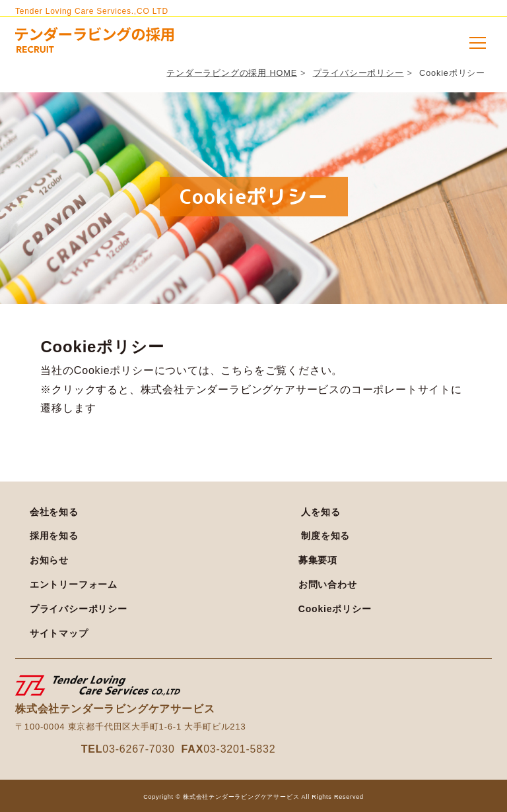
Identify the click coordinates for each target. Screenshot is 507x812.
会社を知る (54, 512)
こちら (237, 370)
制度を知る (325, 536)
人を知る (321, 512)
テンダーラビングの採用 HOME (232, 73)
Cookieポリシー (335, 609)
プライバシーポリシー (358, 73)
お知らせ (49, 560)
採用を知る (54, 536)
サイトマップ (59, 633)
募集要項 (318, 560)
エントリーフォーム (74, 584)
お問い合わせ (328, 584)
